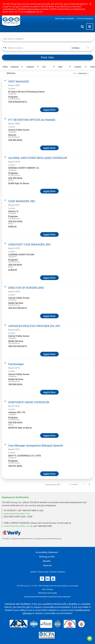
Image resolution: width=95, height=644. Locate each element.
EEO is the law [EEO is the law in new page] (48, 589)
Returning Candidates (65, 18)
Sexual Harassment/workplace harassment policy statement (47, 596)
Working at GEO (47, 557)
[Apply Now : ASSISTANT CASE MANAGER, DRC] (49, 278)
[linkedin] (48, 579)
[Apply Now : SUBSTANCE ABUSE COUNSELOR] (49, 435)
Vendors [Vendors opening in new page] (34, 572)
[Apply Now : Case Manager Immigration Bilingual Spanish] (49, 474)
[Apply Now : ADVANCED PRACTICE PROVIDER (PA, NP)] (49, 354)
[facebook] (42, 579)
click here (27, 613)
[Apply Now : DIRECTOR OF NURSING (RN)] (49, 316)
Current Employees (85, 18)
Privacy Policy (43, 572)
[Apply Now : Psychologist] (49, 392)
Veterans (47, 565)
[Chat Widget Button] (90, 639)
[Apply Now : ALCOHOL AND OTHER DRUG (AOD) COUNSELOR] (49, 191)
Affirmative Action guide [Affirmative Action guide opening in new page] (48, 593)
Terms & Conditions (57, 572)
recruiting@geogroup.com (31, 12)
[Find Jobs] (47, 57)
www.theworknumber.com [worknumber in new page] (17, 514)
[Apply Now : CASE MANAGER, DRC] (49, 234)
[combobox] (46, 39)
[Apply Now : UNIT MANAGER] (49, 110)
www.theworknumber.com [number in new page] (17, 526)
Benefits (47, 561)
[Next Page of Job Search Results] (89, 484)
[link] (47, 96)
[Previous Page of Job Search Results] (84, 484)
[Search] (47, 57)
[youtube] (53, 579)
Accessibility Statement (47, 552)
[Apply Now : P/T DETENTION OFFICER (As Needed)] (49, 148)
